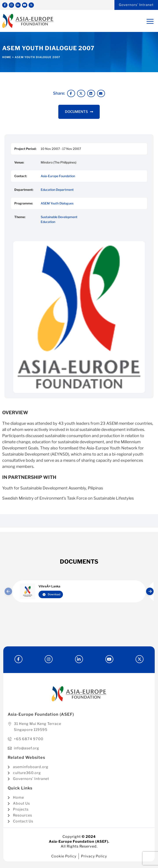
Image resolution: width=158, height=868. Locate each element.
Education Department (57, 190)
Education (48, 222)
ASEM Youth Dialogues (57, 203)
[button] (71, 94)
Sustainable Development (59, 217)
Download (51, 594)
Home (7, 57)
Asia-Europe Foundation (58, 176)
